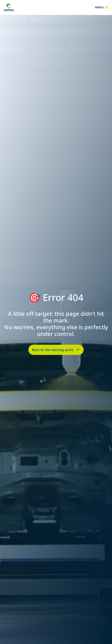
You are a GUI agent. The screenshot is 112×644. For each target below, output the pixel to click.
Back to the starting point (56, 350)
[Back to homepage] (9, 7)
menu (102, 7)
